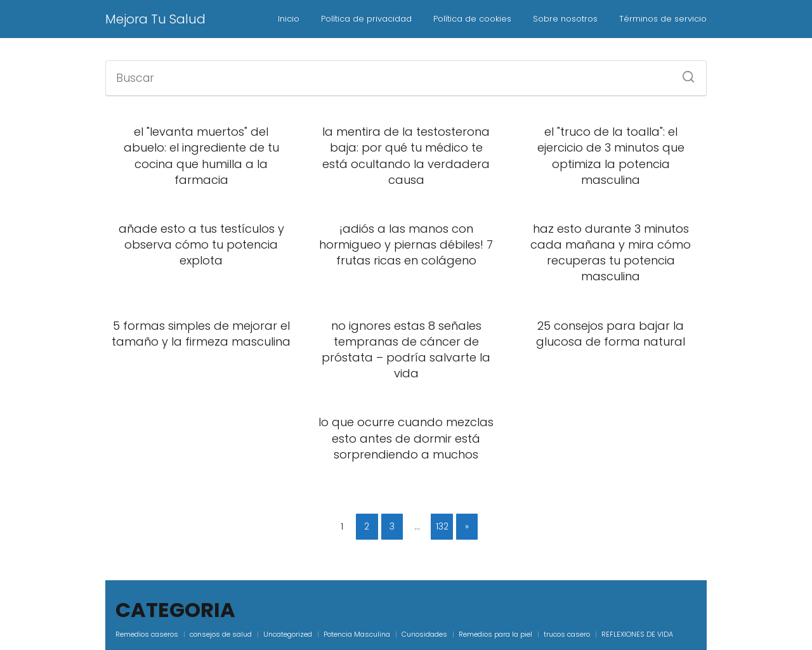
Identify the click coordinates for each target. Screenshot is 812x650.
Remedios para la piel (495, 634)
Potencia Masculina (357, 634)
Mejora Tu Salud (155, 19)
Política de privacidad (366, 19)
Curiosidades (424, 634)
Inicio (289, 19)
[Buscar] (684, 73)
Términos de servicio (663, 19)
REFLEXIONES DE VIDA (637, 634)
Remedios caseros (147, 634)
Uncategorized (288, 634)
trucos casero (567, 634)
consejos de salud (221, 634)
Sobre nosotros (565, 19)
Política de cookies (472, 19)
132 (442, 526)
